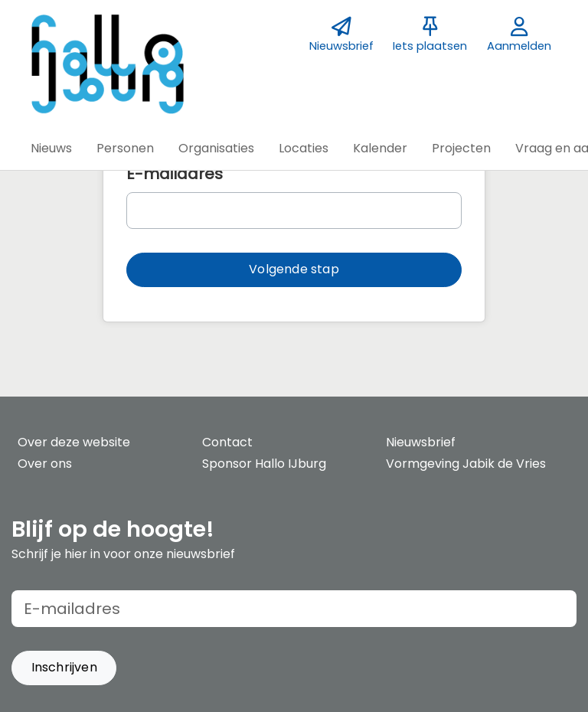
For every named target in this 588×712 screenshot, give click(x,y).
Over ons (45, 464)
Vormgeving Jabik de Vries (466, 464)
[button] (51, 149)
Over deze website (74, 442)
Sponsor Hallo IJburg (264, 464)
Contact (227, 442)
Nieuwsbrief (421, 442)
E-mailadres (175, 174)
